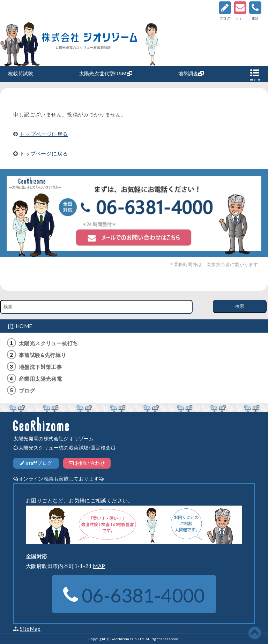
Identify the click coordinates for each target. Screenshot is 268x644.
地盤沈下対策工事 (40, 367)
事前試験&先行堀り (43, 355)
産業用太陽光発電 (40, 379)
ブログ (27, 391)
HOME (20, 326)
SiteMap (30, 629)
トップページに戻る (44, 134)
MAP (99, 566)
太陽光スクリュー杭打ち (48, 343)
